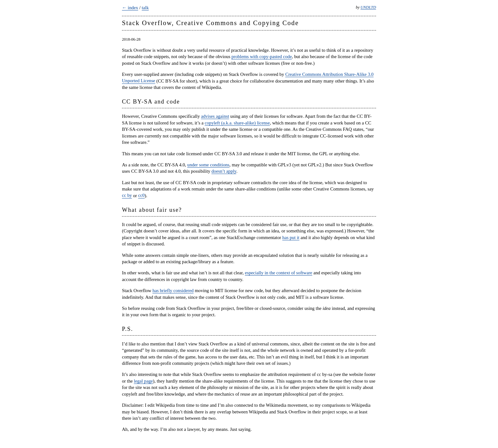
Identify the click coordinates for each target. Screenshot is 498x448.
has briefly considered (173, 291)
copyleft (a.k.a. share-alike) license (237, 123)
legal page (143, 381)
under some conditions (209, 165)
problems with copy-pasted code (262, 57)
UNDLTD (368, 7)
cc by (127, 196)
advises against (215, 116)
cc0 (141, 196)
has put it (291, 237)
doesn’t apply (224, 171)
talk (145, 8)
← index (130, 8)
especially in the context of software (279, 273)
